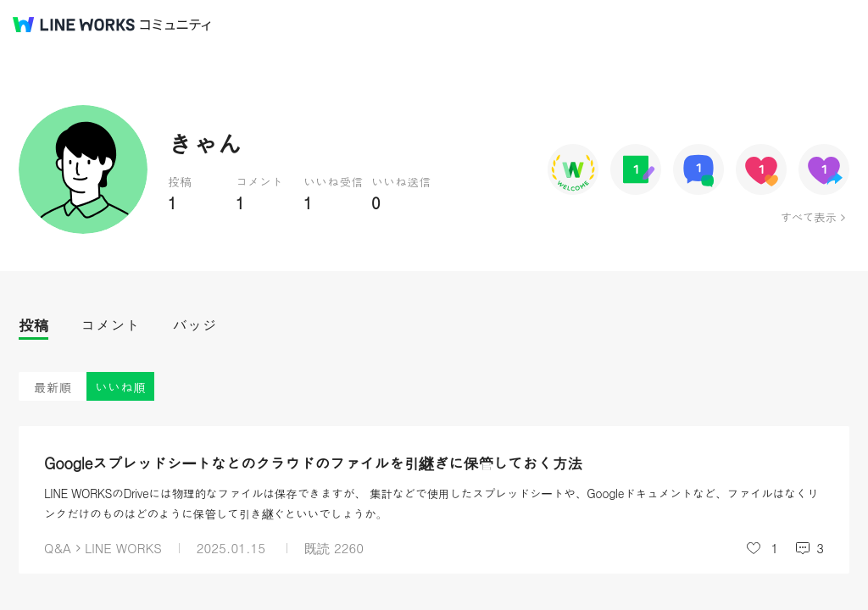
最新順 (53, 387)
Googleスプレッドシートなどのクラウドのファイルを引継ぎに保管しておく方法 (313, 463)
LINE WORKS (123, 548)
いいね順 (120, 387)
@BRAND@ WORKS (74, 25)
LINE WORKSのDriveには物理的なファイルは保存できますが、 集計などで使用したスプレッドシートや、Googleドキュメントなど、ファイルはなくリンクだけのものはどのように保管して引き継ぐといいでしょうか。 (431, 503)
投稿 (33, 325)
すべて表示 (808, 217)
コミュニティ (175, 25)
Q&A (58, 548)
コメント (110, 325)
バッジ (195, 325)
